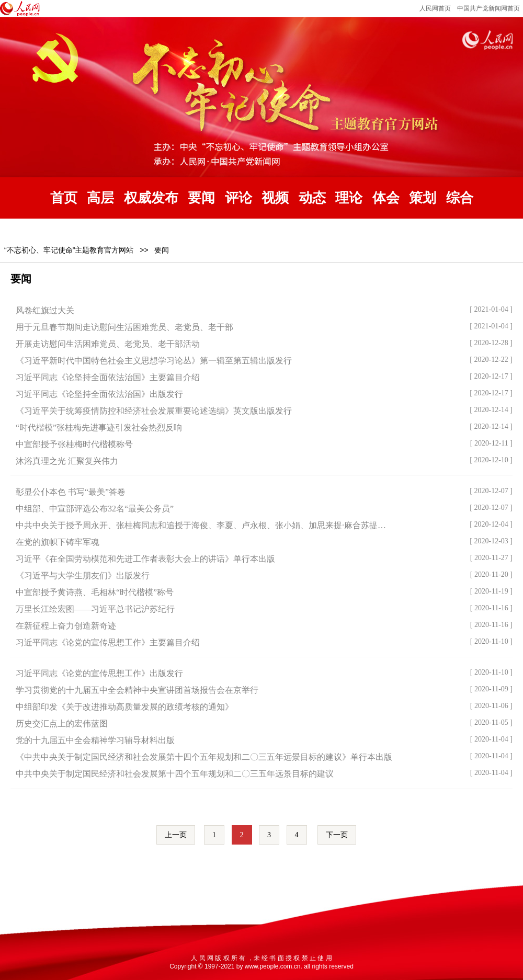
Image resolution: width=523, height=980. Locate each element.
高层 (100, 198)
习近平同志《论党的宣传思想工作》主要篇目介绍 (108, 642)
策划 (423, 198)
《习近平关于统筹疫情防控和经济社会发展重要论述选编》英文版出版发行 (154, 411)
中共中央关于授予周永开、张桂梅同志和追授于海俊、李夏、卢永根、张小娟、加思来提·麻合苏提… (201, 525)
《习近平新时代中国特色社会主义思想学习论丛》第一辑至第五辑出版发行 (154, 361)
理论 (349, 198)
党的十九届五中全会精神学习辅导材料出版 (95, 740)
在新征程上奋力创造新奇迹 (66, 626)
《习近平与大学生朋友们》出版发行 (83, 576)
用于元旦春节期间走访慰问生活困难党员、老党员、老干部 (124, 327)
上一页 (176, 835)
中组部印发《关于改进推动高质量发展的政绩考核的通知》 (124, 707)
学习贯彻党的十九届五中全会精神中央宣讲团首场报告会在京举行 (137, 690)
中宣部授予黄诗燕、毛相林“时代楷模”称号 (95, 592)
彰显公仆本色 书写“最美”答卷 (71, 492)
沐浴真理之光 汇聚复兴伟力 (67, 461)
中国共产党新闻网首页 (488, 8)
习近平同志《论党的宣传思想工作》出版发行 (99, 673)
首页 (64, 198)
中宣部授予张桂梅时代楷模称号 (74, 444)
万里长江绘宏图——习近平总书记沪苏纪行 (95, 609)
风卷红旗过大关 (45, 310)
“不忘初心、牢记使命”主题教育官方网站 (69, 250)
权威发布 (151, 198)
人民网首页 (435, 8)
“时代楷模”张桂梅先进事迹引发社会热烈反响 (99, 428)
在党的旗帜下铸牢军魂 (58, 542)
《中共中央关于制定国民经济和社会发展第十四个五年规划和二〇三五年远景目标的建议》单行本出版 (204, 757)
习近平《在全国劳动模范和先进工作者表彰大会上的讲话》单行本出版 (145, 559)
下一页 (337, 835)
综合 (460, 198)
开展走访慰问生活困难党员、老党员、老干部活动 (108, 344)
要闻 (201, 198)
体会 (386, 198)
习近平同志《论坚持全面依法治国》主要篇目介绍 (108, 377)
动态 (312, 198)
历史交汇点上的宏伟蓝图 (62, 723)
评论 (238, 198)
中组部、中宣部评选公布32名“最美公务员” (95, 509)
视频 (275, 198)
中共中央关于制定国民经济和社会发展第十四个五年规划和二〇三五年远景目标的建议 (175, 774)
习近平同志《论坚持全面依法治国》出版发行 (99, 394)
